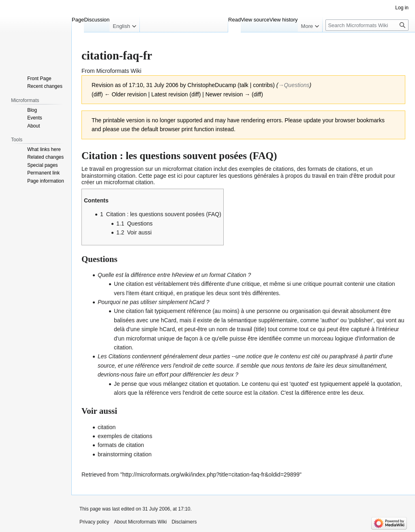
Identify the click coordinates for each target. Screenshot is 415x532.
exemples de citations (266, 169)
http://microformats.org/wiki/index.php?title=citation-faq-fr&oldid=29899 (211, 475)
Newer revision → (228, 94)
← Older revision (126, 94)
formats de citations (332, 169)
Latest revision (169, 94)
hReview (183, 275)
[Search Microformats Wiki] (367, 25)
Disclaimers (184, 522)
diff (97, 94)
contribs (263, 85)
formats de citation (121, 445)
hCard (197, 302)
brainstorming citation (108, 176)
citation (203, 169)
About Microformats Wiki (140, 522)
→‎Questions (294, 85)
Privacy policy (94, 522)
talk (244, 85)
